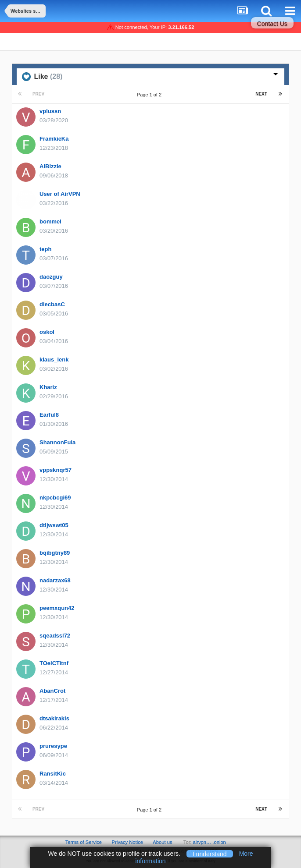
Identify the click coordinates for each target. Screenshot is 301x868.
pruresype (53, 746)
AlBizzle (50, 166)
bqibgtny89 (55, 553)
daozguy (51, 277)
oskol (47, 332)
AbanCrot (52, 691)
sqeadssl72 (55, 636)
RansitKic (53, 774)
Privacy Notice (127, 842)
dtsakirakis (54, 718)
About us (162, 842)
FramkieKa (54, 139)
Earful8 (49, 415)
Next (261, 94)
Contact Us (272, 24)
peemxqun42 (57, 608)
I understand (210, 854)
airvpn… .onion (210, 842)
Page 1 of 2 (150, 95)
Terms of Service (84, 842)
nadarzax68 (55, 580)
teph (45, 249)
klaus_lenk (54, 360)
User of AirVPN (60, 194)
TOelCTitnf (54, 663)
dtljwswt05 (54, 525)
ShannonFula (57, 442)
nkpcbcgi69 (55, 498)
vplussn (50, 111)
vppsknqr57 (56, 470)
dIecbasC (52, 304)
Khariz (48, 387)
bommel (50, 221)
